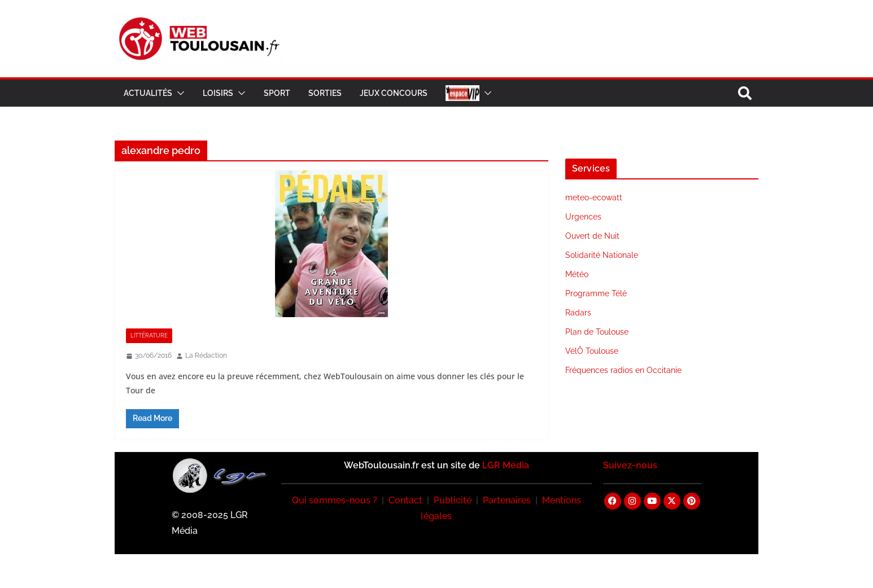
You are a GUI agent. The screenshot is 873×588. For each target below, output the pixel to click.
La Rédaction (206, 356)
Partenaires (507, 500)
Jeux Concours (394, 93)
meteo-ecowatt (594, 198)
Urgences (583, 217)
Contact (405, 500)
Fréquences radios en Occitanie (623, 370)
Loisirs (218, 93)
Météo (577, 274)
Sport (277, 93)
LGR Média (506, 465)
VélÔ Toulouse (592, 351)
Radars (578, 313)
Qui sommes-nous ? (335, 500)
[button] (178, 93)
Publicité (453, 500)
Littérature (149, 335)
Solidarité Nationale (602, 255)
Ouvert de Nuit (592, 236)
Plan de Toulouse (597, 332)
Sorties (325, 93)
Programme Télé (596, 293)
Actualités (148, 93)
